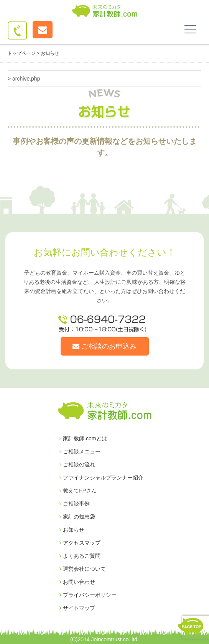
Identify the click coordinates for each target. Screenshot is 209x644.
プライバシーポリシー (88, 595)
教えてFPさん (78, 491)
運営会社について (83, 569)
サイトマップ (77, 608)
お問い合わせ (77, 582)
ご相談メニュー (80, 451)
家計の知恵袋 (77, 517)
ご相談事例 (75, 504)
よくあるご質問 (80, 556)
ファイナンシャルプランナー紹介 (101, 478)
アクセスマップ (80, 543)
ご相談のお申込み (104, 346)
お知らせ (72, 530)
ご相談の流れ (77, 464)
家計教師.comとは (83, 438)
